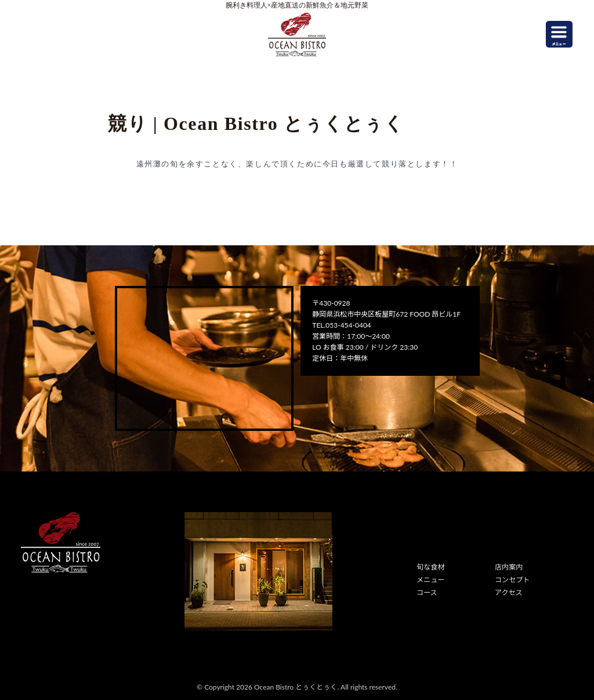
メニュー (430, 580)
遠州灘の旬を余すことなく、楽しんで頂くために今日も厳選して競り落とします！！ (297, 164)
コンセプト (512, 580)
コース (427, 592)
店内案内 (509, 567)
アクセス (508, 592)
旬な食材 (430, 567)
